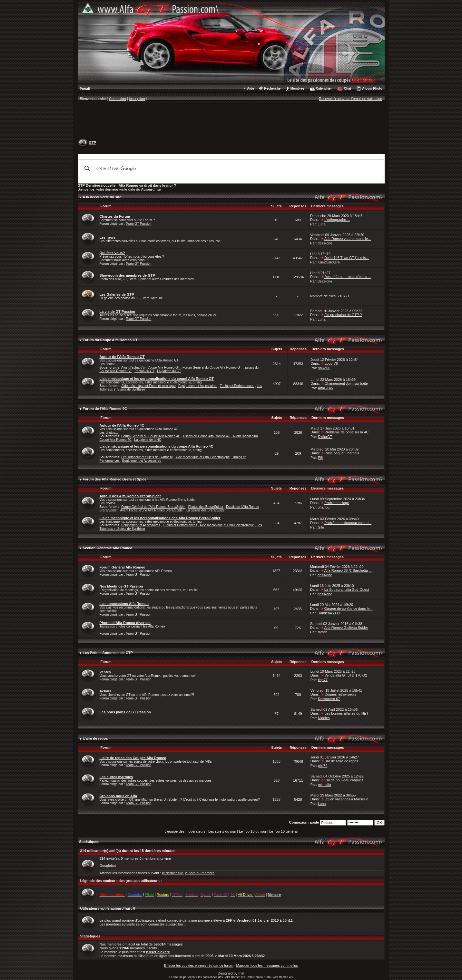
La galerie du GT (169, 371)
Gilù (321, 527)
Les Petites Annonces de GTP (108, 653)
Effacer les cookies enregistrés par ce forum (199, 965)
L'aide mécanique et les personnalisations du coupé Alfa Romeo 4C (157, 446)
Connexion (118, 99)
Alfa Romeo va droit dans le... (348, 239)
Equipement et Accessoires (198, 386)
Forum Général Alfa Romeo (123, 567)
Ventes (105, 672)
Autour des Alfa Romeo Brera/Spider (130, 496)
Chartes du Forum (115, 216)
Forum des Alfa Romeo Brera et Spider (115, 479)
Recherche (272, 89)
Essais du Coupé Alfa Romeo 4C (207, 436)
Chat (348, 89)
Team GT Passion (138, 224)
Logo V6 (331, 363)
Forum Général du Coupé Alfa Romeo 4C (151, 436)
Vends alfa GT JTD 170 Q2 (346, 675)
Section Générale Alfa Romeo (108, 548)
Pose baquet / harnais (342, 453)
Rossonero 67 (329, 699)
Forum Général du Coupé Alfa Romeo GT (212, 367)
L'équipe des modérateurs (185, 831)
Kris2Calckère (329, 262)
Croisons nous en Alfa (118, 796)
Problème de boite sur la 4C (347, 432)
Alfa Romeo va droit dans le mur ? (147, 185)
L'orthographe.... (337, 220)
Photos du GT (144, 371)
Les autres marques (116, 777)
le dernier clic (173, 873)
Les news (108, 237)
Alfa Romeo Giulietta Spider (346, 628)
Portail (85, 89)
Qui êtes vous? (112, 253)
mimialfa (324, 785)
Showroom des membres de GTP (127, 275)
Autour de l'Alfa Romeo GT (122, 357)
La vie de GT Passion (118, 312)
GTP (93, 143)
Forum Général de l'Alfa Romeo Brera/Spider (153, 507)
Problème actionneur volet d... (348, 523)
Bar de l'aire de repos (341, 761)
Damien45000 (329, 613)
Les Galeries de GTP (117, 294)
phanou (324, 507)
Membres (298, 89)
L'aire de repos (95, 738)
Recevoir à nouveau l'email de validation (351, 99)
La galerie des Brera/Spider (206, 510)
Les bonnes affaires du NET (346, 713)
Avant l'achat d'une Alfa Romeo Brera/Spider (152, 510)
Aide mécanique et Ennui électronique (148, 386)
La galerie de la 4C (148, 440)
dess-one (325, 243)
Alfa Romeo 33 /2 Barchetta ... (348, 570)
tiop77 (323, 680)
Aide (251, 89)
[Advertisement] (231, 121)
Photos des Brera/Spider (206, 507)
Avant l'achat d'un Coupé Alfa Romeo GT (150, 367)
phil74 (323, 766)
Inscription (137, 99)
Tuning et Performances (237, 386)
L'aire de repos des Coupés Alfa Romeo (133, 758)
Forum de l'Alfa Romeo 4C (105, 409)
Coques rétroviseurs (340, 694)
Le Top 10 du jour (253, 831)
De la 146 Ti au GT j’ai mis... (347, 258)
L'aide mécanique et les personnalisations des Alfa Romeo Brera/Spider (160, 518)
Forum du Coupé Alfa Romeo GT (110, 340)
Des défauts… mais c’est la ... (348, 277)
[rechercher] (230, 169)
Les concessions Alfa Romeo (124, 604)
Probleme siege (337, 503)
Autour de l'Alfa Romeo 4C (122, 425)
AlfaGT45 (325, 388)
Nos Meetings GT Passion (121, 586)
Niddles (324, 718)
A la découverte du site (102, 197)
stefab (322, 632)
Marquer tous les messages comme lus (267, 965)
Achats (106, 691)
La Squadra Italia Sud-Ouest (347, 589)
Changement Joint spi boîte (346, 383)
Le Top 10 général (283, 831)
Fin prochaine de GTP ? (343, 315)
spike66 (324, 368)
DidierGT (325, 437)
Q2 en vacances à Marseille (347, 799)
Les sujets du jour (222, 831)
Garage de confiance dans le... (349, 609)
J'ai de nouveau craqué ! (344, 780)
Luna (321, 224)
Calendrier (324, 89)
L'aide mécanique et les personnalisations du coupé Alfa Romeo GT (157, 379)
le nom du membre (200, 873)
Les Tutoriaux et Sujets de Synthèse (147, 457)
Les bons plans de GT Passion (125, 712)
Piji (320, 458)
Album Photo (372, 89)
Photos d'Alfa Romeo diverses (125, 623)
